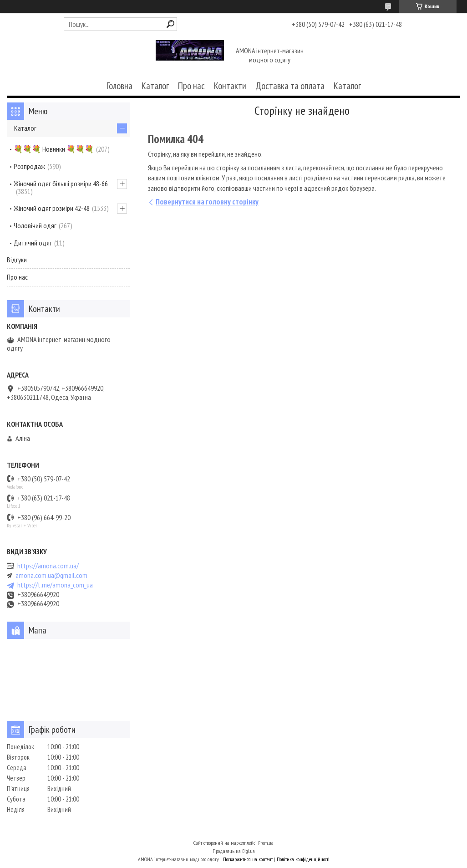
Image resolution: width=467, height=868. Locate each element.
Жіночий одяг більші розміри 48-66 (61, 184)
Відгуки (17, 260)
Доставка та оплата (290, 86)
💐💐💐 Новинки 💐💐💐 (54, 149)
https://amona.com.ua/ (48, 566)
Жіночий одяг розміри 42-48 (52, 208)
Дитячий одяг (33, 243)
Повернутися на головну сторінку (207, 202)
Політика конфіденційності (303, 859)
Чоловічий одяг (35, 225)
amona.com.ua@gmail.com (51, 575)
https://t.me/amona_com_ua (55, 585)
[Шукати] (170, 24)
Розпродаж (29, 166)
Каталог (155, 86)
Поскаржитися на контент (248, 859)
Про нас (191, 86)
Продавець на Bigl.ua (234, 851)
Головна (119, 86)
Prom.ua (266, 843)
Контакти (230, 86)
